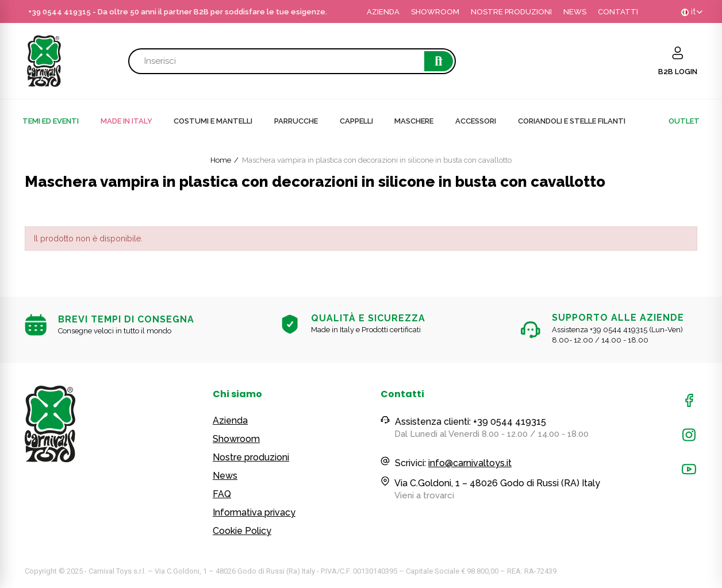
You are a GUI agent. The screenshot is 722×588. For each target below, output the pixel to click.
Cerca (439, 61)
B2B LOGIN (678, 72)
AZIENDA (383, 12)
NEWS (575, 12)
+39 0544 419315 (59, 12)
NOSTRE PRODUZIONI (511, 12)
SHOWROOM (435, 12)
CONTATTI (618, 12)
